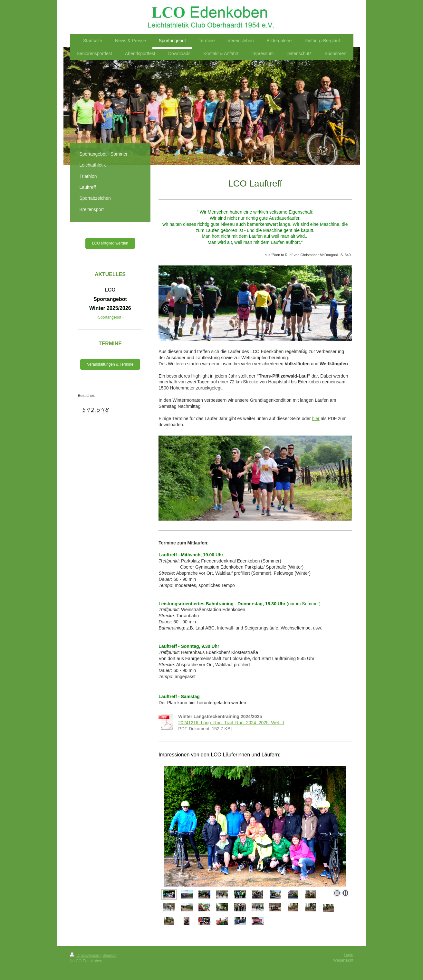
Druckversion (85, 956)
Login (348, 955)
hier (316, 418)
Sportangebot (110, 317)
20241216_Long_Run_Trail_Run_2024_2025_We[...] (231, 723)
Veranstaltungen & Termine (110, 364)
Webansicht (343, 960)
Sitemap (110, 956)
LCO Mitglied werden (110, 243)
